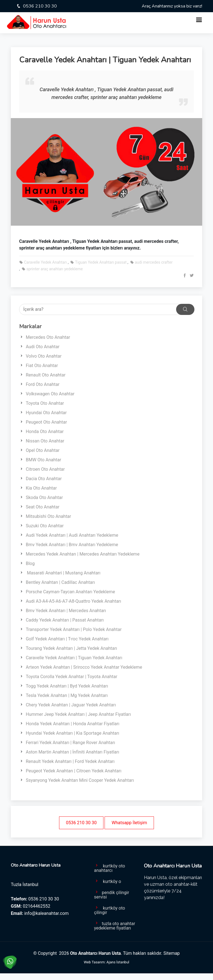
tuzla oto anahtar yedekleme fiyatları (115, 925)
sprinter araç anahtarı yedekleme (52, 269)
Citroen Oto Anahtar (45, 469)
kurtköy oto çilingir (110, 910)
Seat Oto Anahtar (43, 507)
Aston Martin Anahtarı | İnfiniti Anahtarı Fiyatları (73, 752)
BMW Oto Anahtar (43, 460)
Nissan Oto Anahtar (45, 441)
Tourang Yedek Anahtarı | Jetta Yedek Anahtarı (71, 648)
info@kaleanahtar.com (46, 913)
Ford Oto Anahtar (43, 384)
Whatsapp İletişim (129, 823)
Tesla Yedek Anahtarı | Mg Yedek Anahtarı (67, 695)
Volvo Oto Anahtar (44, 356)
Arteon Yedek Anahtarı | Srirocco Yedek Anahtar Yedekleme (84, 667)
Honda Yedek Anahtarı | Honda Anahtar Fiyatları (73, 724)
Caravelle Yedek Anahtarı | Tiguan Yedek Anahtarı (74, 658)
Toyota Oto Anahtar (45, 403)
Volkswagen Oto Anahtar (50, 394)
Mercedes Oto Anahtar (48, 337)
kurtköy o (108, 881)
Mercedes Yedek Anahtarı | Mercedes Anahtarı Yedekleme (83, 554)
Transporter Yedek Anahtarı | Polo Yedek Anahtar (74, 629)
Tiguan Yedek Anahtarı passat (98, 262)
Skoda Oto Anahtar (44, 497)
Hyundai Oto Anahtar (46, 413)
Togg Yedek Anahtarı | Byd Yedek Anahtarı (67, 686)
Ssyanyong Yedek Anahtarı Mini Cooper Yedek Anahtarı (80, 780)
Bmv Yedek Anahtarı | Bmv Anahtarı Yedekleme (72, 545)
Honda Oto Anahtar (45, 432)
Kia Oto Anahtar (41, 488)
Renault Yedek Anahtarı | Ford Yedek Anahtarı (70, 761)
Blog (30, 563)
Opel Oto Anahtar (43, 450)
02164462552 (36, 906)
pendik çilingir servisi (111, 894)
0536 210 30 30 (39, 6)
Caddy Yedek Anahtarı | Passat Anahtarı (65, 620)
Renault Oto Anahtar (46, 375)
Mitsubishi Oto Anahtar (48, 516)
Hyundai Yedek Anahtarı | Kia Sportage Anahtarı (73, 733)
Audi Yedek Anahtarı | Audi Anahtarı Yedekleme (72, 535)
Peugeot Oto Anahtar (46, 422)
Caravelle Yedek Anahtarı (43, 262)
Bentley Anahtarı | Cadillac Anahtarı (60, 582)
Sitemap (172, 953)
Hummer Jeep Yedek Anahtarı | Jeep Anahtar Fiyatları (78, 714)
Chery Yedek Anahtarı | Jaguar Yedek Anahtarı (71, 705)
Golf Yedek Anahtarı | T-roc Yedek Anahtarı (67, 639)
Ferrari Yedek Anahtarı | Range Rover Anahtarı (70, 743)
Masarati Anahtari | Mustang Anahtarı (63, 573)
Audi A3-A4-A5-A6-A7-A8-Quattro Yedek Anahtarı (73, 601)
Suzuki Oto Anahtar (45, 526)
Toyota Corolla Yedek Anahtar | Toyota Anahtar (72, 677)
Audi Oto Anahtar (43, 347)
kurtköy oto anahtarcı (110, 868)
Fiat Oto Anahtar (42, 366)
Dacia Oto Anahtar (44, 479)
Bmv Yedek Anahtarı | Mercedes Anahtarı (66, 611)
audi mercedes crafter (151, 262)
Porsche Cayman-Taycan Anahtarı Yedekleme (70, 592)
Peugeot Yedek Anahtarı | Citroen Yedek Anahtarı (74, 771)
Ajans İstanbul (118, 962)
